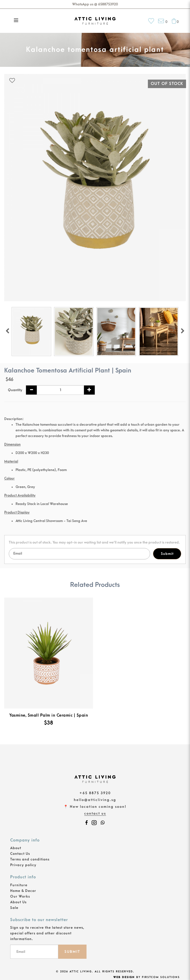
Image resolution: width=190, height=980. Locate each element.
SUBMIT (72, 952)
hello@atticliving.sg (95, 800)
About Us (18, 902)
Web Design (124, 977)
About (16, 848)
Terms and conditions (30, 859)
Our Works (20, 896)
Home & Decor (23, 891)
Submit (167, 554)
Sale (14, 908)
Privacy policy (23, 865)
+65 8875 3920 (95, 793)
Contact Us (95, 813)
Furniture (19, 885)
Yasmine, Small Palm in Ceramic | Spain (49, 715)
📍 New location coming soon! (95, 807)
